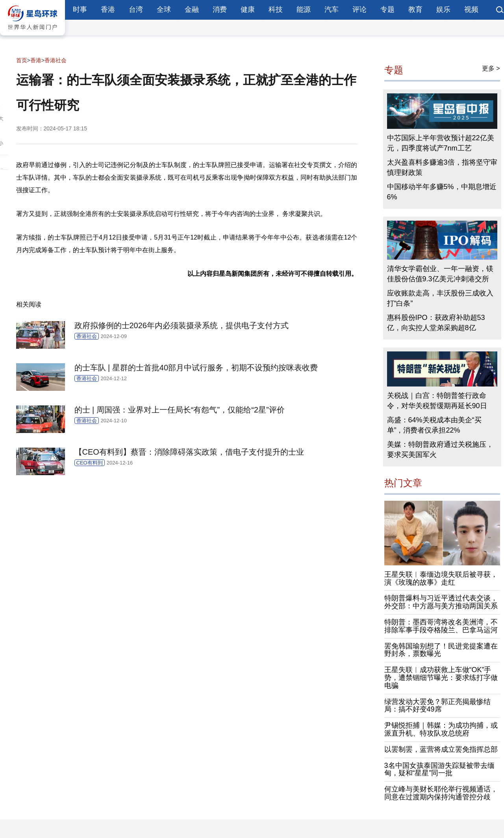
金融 (192, 9)
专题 (387, 9)
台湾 (136, 9)
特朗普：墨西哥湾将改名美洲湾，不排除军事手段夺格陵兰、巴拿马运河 (441, 626)
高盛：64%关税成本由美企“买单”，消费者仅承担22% (434, 425)
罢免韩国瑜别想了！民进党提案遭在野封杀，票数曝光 (441, 650)
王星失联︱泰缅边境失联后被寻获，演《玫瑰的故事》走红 (441, 578)
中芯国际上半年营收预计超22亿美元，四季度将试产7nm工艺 (441, 143)
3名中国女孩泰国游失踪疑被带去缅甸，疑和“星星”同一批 (439, 769)
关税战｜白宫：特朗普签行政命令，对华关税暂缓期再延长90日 (437, 401)
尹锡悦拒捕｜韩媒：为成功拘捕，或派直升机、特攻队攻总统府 (441, 729)
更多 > (491, 68)
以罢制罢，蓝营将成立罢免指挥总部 (441, 749)
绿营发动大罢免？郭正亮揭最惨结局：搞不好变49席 (437, 706)
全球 (164, 9)
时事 (80, 9)
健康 (248, 9)
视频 (471, 9)
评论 (359, 9)
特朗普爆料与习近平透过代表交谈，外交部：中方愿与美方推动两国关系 (441, 602)
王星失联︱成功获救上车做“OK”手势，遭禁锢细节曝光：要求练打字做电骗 (441, 678)
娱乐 (443, 9)
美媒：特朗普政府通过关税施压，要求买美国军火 (440, 450)
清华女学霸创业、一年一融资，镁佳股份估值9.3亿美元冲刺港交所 (440, 274)
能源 (304, 9)
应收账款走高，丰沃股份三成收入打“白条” (440, 298)
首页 (22, 60)
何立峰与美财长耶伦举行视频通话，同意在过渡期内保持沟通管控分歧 (441, 793)
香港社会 (56, 60)
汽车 (332, 9)
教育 (415, 9)
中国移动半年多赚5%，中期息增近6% (442, 192)
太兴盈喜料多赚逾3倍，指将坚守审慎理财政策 (442, 167)
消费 (220, 9)
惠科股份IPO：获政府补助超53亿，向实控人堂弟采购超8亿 (436, 323)
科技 (276, 9)
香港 (108, 9)
